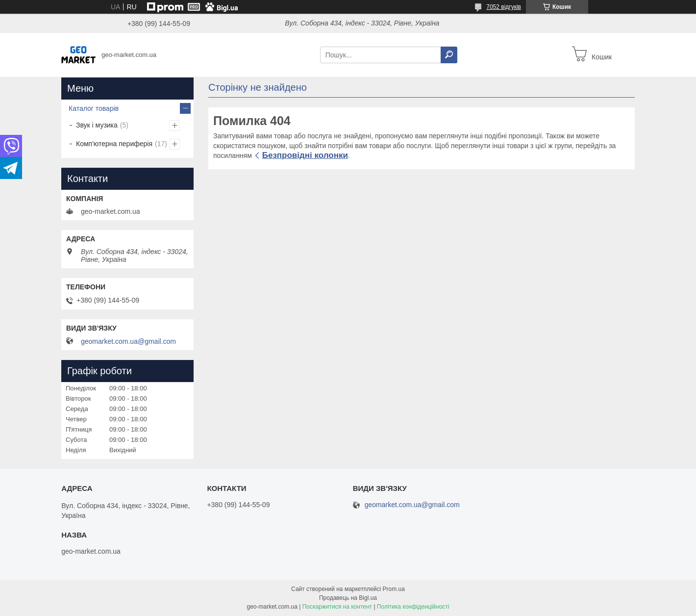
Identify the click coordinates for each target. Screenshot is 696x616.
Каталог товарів (94, 108)
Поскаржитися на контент (337, 607)
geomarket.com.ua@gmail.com (128, 341)
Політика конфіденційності (413, 607)
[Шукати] (449, 55)
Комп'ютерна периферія (114, 144)
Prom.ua (394, 589)
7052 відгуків (504, 7)
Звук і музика (97, 125)
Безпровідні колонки (305, 155)
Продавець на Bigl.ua (348, 598)
